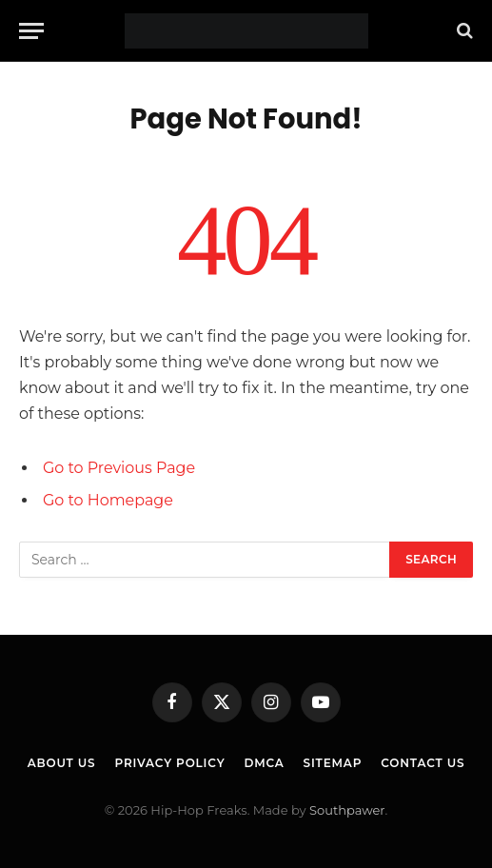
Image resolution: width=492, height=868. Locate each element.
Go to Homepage (108, 500)
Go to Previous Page (119, 468)
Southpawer (347, 810)
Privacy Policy (169, 763)
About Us (62, 763)
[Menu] (31, 31)
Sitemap (333, 763)
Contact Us (423, 763)
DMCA (264, 763)
